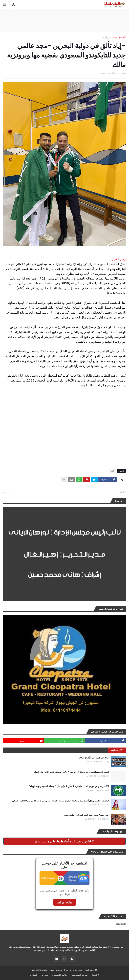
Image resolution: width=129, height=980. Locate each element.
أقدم (7, 492)
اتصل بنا (33, 975)
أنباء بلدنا (68, 970)
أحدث (121, 492)
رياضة (106, 37)
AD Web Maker (40, 970)
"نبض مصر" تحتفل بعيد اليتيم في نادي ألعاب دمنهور (86, 815)
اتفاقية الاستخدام (60, 975)
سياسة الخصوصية (80, 975)
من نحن (45, 975)
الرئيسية (96, 975)
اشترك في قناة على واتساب (64, 841)
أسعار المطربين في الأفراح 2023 (94, 758)
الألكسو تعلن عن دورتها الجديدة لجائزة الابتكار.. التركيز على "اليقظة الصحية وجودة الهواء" (69, 786)
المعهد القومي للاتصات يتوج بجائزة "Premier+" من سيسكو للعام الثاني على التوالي (71, 772)
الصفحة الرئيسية (118, 37)
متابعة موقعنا (65, 902)
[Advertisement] (64, 20)
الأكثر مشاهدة (117, 750)
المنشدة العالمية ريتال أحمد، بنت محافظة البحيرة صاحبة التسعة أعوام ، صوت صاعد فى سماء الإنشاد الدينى (61, 801)
